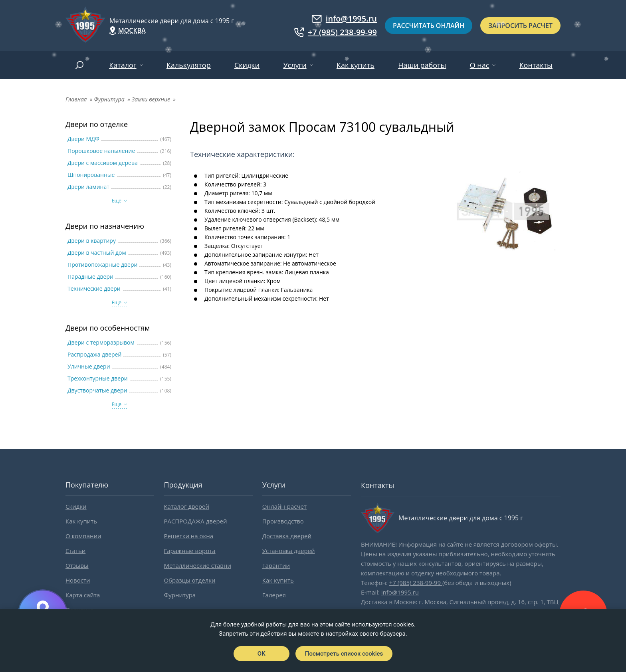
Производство (283, 521)
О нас (480, 65)
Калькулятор (189, 65)
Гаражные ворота (189, 551)
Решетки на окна (188, 536)
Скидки (247, 65)
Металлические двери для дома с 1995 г (172, 21)
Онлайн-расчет (284, 506)
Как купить (356, 65)
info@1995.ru (344, 19)
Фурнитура (180, 595)
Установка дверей (289, 551)
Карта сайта (83, 595)
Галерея (274, 595)
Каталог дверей (186, 506)
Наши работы (422, 65)
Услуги (295, 65)
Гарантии (276, 565)
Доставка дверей (287, 536)
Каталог (123, 65)
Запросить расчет (520, 26)
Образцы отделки (189, 580)
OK (261, 654)
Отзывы (77, 565)
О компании (83, 536)
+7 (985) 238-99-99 (336, 32)
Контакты (536, 65)
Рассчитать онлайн (429, 26)
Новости (78, 580)
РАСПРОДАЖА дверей (195, 521)
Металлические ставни (197, 565)
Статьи (75, 551)
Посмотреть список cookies (344, 654)
